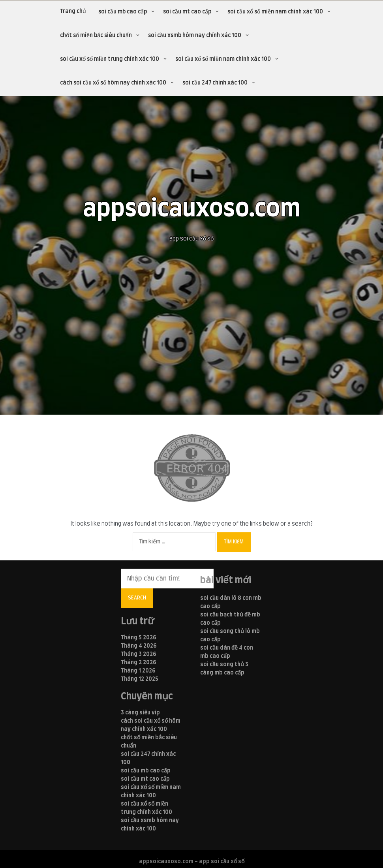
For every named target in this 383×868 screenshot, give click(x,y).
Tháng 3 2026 (139, 654)
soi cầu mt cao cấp (187, 12)
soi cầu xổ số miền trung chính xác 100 (110, 59)
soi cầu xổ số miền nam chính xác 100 (275, 12)
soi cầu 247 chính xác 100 (215, 83)
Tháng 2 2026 (139, 663)
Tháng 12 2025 (140, 679)
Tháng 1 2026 (138, 671)
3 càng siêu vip (140, 713)
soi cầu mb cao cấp (123, 12)
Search (137, 598)
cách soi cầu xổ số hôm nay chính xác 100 (113, 83)
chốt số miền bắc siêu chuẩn (96, 36)
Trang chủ (73, 11)
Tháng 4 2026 (139, 646)
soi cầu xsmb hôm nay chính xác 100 (195, 36)
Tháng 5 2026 (139, 638)
